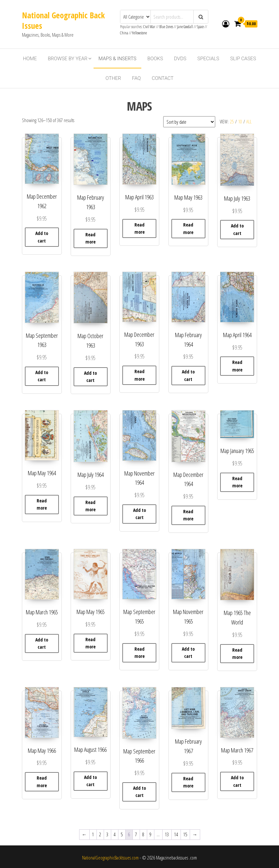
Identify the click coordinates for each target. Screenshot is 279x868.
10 (240, 122)
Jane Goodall (185, 27)
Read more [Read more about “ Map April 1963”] (139, 228)
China (124, 33)
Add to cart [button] (42, 237)
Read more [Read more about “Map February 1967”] (188, 782)
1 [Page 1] (93, 834)
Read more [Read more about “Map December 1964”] (188, 515)
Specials (208, 59)
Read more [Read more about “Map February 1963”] (90, 238)
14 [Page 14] (176, 834)
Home (30, 59)
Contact (163, 78)
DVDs (180, 59)
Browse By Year (68, 59)
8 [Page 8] (143, 834)
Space (200, 27)
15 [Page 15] (185, 834)
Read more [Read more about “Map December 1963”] (139, 375)
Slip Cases (243, 59)
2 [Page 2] (100, 834)
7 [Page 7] (136, 834)
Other (113, 78)
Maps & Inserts (117, 59)
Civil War (150, 27)
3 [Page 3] (107, 834)
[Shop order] (189, 122)
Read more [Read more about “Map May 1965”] (90, 643)
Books (155, 59)
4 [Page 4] (114, 834)
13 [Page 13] (167, 834)
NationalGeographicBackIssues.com (110, 858)
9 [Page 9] (150, 834)
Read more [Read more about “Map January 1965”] (237, 482)
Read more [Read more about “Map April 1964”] (237, 366)
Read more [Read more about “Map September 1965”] (139, 652)
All (249, 122)
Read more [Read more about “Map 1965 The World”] (237, 653)
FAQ (137, 78)
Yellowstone (139, 33)
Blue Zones (166, 27)
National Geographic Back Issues (63, 20)
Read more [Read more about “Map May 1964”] (42, 504)
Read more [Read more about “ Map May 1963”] (188, 228)
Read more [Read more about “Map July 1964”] (90, 506)
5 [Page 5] (122, 834)
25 (232, 122)
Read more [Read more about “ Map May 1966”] (42, 781)
